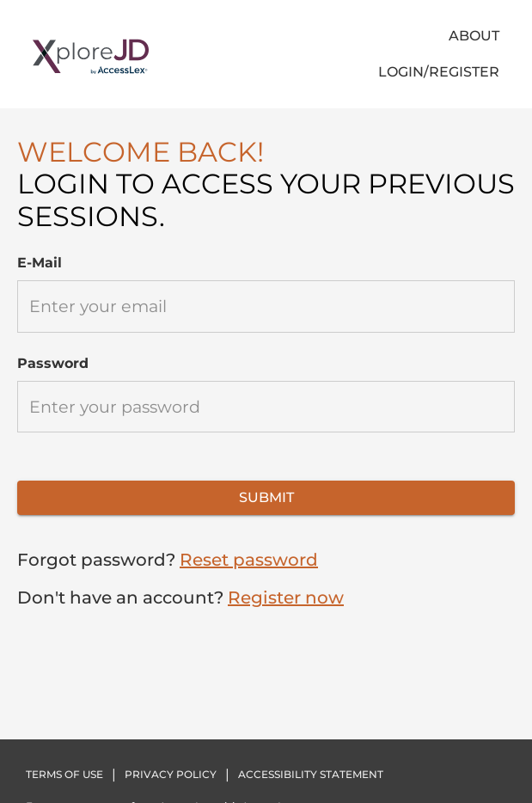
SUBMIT (266, 497)
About (474, 36)
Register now (286, 598)
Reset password (249, 560)
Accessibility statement (311, 774)
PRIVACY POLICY (171, 774)
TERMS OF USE (64, 774)
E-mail (40, 263)
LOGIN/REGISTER (439, 72)
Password (53, 363)
